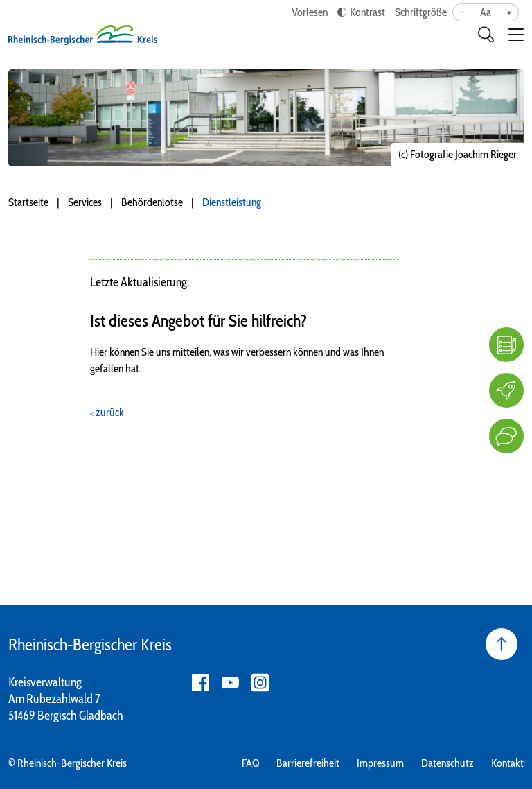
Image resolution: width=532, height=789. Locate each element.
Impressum (380, 763)
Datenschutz (447, 763)
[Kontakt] (506, 436)
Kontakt (507, 763)
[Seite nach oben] (502, 644)
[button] (516, 35)
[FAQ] (506, 345)
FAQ (250, 763)
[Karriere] (506, 390)
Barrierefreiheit (308, 763)
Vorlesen (310, 12)
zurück (110, 412)
